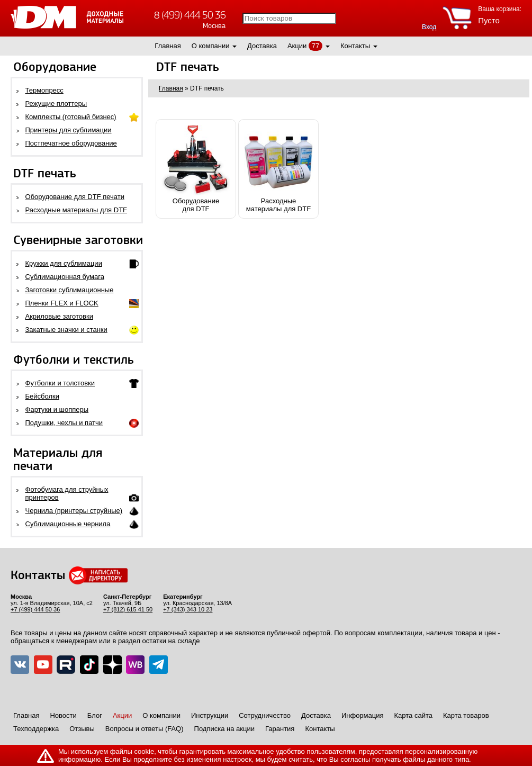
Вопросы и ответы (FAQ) (145, 729)
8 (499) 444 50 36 (190, 15)
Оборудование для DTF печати (75, 197)
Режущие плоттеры (56, 103)
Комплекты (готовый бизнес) (71, 117)
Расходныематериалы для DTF (278, 169)
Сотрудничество (265, 715)
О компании (211, 46)
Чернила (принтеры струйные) (74, 511)
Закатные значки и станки (66, 330)
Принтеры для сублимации (69, 130)
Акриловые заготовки (59, 316)
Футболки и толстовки (60, 383)
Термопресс (44, 90)
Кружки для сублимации (64, 263)
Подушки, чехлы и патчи (64, 423)
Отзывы (82, 729)
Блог (95, 715)
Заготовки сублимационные (70, 290)
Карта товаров (466, 715)
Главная (168, 46)
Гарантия (280, 729)
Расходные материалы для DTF (76, 210)
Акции (297, 46)
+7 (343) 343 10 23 (188, 609)
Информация (363, 715)
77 (315, 46)
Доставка (262, 46)
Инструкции (210, 715)
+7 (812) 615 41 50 (128, 609)
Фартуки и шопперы (57, 409)
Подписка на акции (224, 729)
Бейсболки (42, 396)
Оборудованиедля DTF (196, 169)
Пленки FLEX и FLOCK (62, 303)
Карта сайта (413, 715)
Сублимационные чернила (68, 524)
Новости (63, 715)
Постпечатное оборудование (71, 143)
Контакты (355, 46)
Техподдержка (36, 729)
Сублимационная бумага (65, 277)
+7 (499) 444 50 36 (35, 609)
